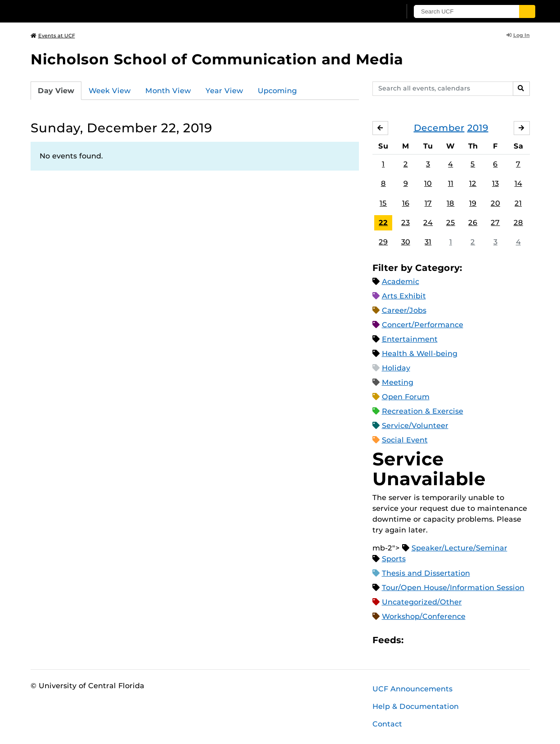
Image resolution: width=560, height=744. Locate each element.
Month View (168, 91)
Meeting (398, 382)
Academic (401, 282)
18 (450, 203)
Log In (518, 35)
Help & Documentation (416, 706)
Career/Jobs (404, 310)
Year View (224, 91)
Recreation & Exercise (423, 411)
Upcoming (277, 91)
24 (428, 223)
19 (473, 203)
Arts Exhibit (404, 296)
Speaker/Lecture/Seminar (459, 548)
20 (495, 203)
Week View (110, 91)
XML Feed (461, 640)
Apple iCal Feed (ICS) (415, 640)
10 (428, 184)
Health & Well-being (420, 354)
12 (473, 184)
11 (451, 184)
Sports (394, 559)
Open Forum (406, 397)
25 (451, 223)
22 (383, 223)
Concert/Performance (423, 325)
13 (495, 184)
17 (428, 203)
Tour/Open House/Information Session (453, 588)
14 (518, 184)
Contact (387, 724)
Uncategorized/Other (422, 602)
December (439, 128)
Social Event (405, 440)
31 (428, 242)
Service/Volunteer (415, 426)
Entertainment (410, 339)
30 (406, 242)
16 (406, 203)
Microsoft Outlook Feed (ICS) (430, 640)
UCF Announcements (412, 689)
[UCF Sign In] (374, 12)
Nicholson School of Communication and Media (217, 59)
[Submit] (529, 11)
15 (383, 203)
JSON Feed (476, 640)
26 (473, 223)
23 (405, 223)
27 (495, 223)
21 (518, 203)
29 (383, 242)
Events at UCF (53, 36)
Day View (56, 91)
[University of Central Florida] (96, 11)
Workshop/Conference (424, 616)
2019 (478, 128)
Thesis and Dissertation (426, 573)
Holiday (396, 368)
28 (518, 223)
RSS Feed (446, 640)
